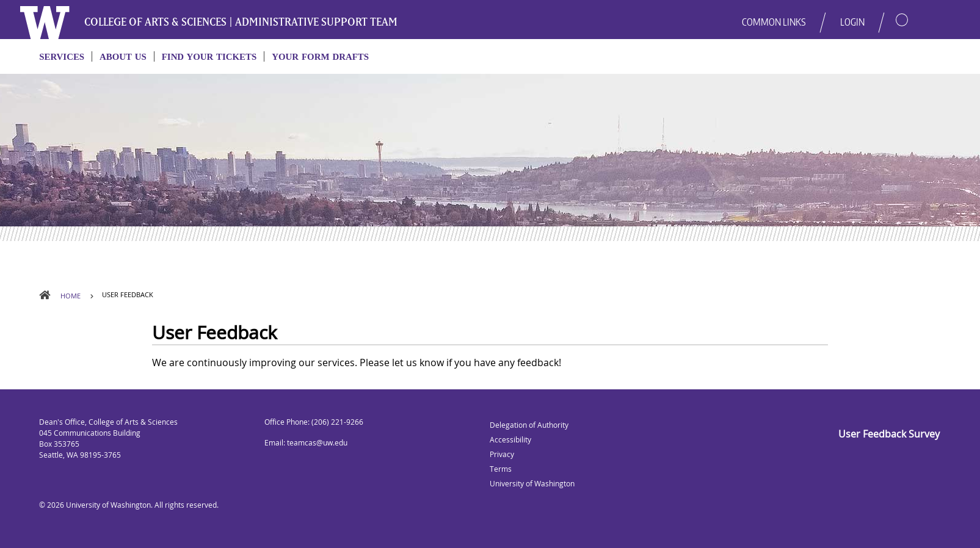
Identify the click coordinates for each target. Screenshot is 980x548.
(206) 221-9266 (337, 422)
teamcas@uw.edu (317, 443)
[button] (890, 15)
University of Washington (108, 505)
